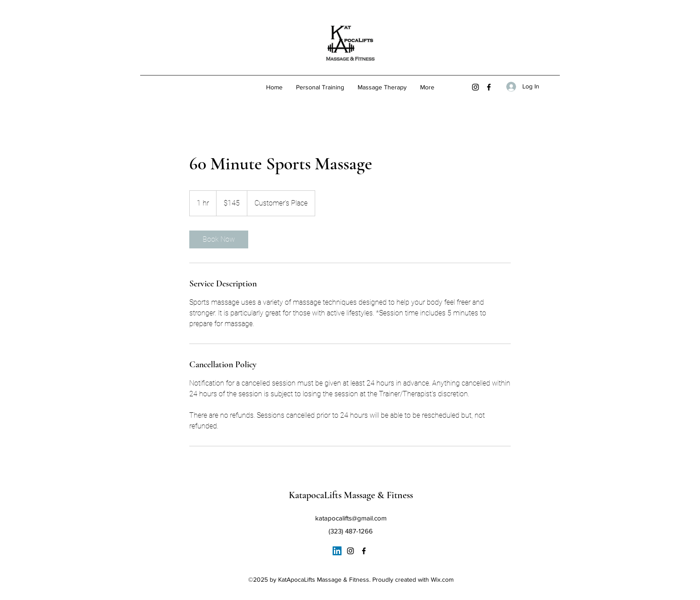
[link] (219, 239)
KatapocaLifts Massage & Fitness (351, 495)
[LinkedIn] (337, 551)
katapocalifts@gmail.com (351, 518)
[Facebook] (489, 87)
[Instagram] (475, 87)
